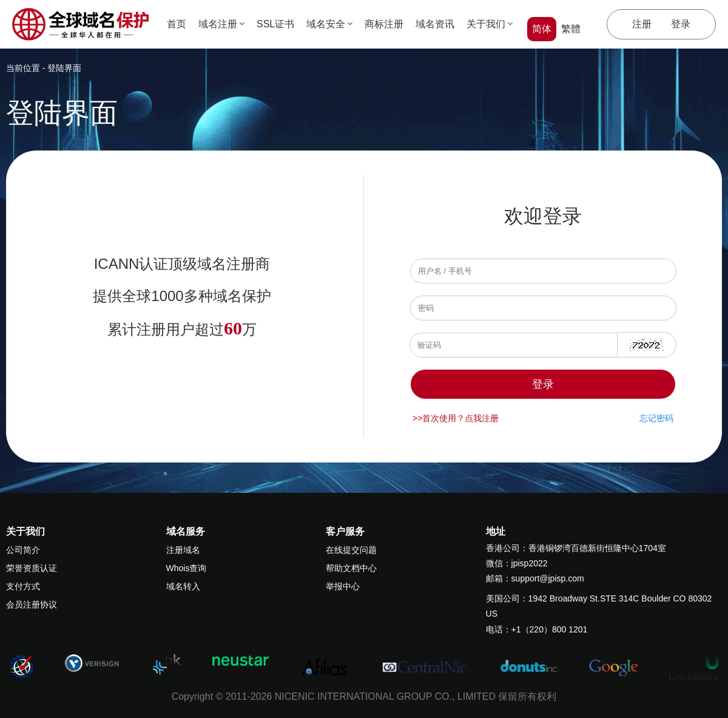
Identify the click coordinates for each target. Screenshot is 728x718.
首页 (177, 24)
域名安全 (329, 24)
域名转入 (183, 586)
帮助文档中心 (351, 568)
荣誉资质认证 (32, 568)
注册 (642, 24)
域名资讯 (435, 24)
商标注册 (384, 24)
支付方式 (23, 586)
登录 (681, 24)
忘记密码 (656, 418)
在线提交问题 (351, 550)
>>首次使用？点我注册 (456, 418)
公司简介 (23, 550)
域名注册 (221, 24)
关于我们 (490, 24)
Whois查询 (187, 568)
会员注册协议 (32, 605)
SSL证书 (275, 24)
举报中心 (343, 586)
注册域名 (183, 550)
